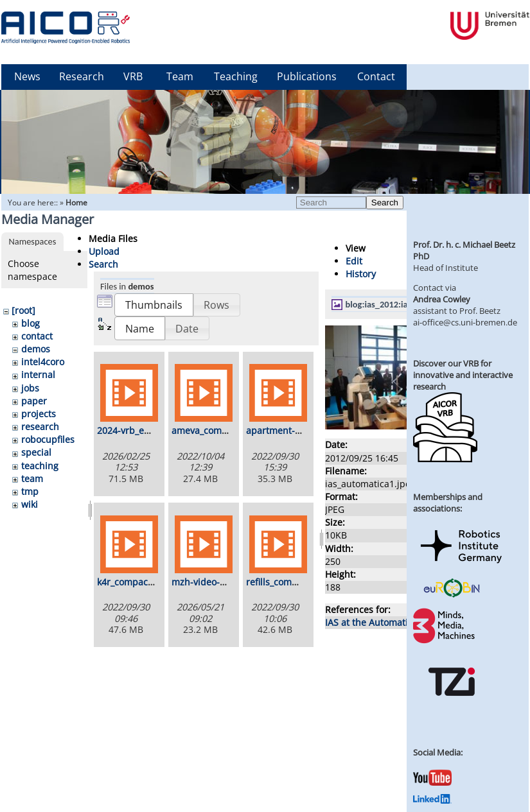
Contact (376, 76)
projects (39, 414)
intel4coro (43, 362)
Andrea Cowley (442, 299)
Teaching (236, 76)
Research (82, 76)
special (36, 452)
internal (38, 375)
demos (36, 349)
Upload (104, 251)
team (32, 479)
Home (76, 203)
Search (385, 203)
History (361, 274)
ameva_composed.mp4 (221, 430)
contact (37, 336)
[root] (23, 310)
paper (34, 401)
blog (31, 323)
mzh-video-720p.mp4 (217, 582)
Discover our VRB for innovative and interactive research (463, 375)
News (27, 76)
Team (180, 76)
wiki (30, 504)
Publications (307, 76)
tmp (30, 491)
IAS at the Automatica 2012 (383, 622)
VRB (133, 76)
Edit (354, 261)
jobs (30, 388)
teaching (40, 466)
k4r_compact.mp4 (135, 582)
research (40, 427)
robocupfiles (48, 439)
